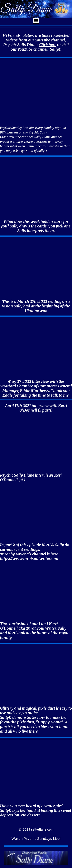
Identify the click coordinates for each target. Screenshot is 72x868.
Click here (48, 45)
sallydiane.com (42, 829)
